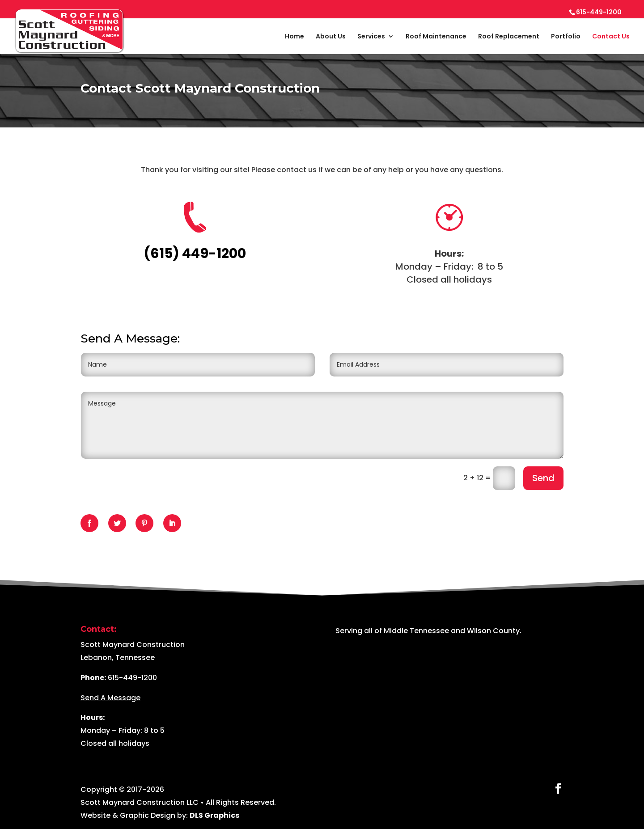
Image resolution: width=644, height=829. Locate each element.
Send (543, 478)
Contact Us (611, 37)
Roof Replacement (509, 37)
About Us (331, 37)
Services (371, 37)
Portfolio (566, 37)
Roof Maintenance (436, 37)
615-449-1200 (132, 678)
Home (294, 37)
